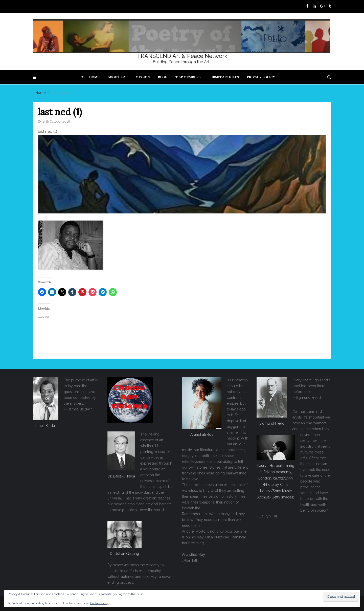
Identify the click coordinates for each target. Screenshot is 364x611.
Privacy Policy (261, 77)
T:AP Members (188, 77)
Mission (143, 77)
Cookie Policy (99, 603)
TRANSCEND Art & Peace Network (182, 56)
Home (94, 77)
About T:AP (118, 77)
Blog (163, 77)
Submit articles (224, 77)
